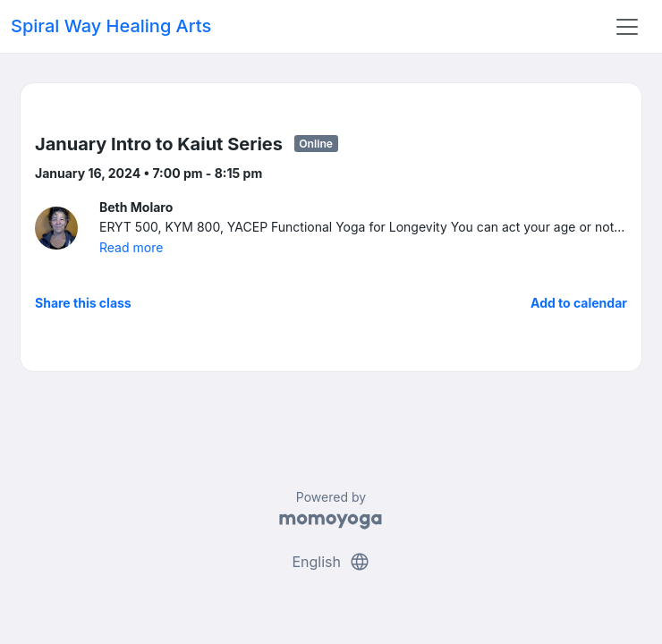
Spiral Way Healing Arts (111, 26)
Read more (131, 247)
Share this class (83, 303)
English (331, 562)
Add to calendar (579, 303)
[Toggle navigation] (627, 27)
